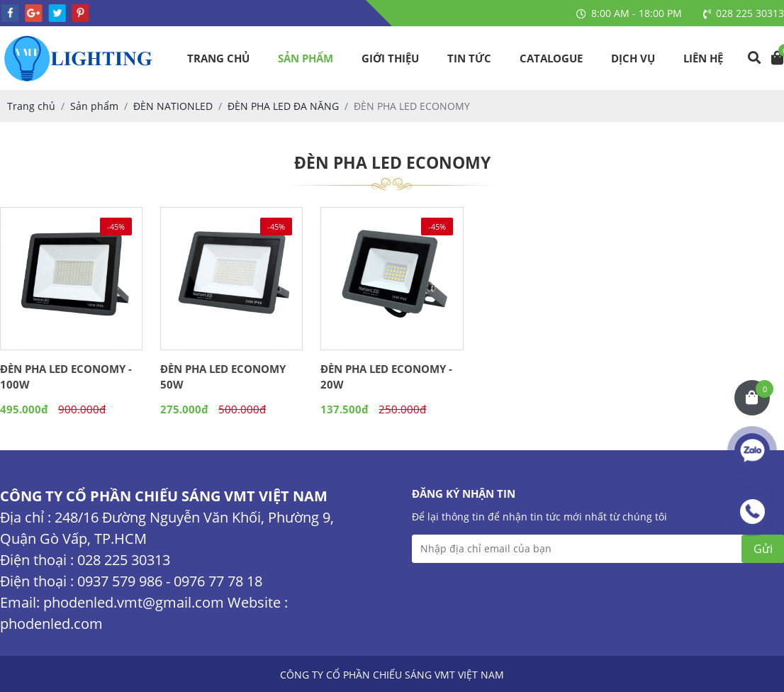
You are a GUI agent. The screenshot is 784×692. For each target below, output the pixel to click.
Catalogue (551, 58)
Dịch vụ (633, 58)
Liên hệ (703, 58)
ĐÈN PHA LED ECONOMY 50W (223, 377)
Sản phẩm (306, 58)
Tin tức (469, 58)
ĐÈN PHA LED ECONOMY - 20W (386, 377)
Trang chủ (218, 58)
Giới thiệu (390, 58)
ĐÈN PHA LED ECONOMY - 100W (66, 377)
